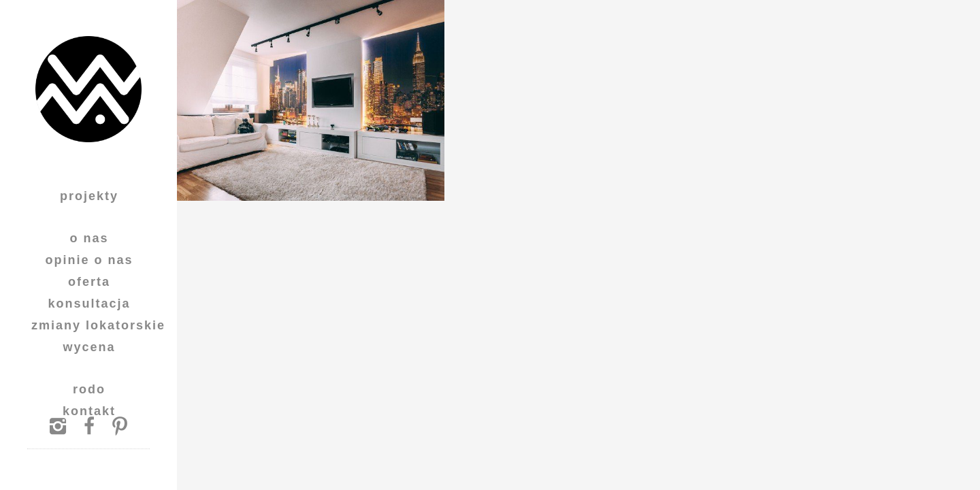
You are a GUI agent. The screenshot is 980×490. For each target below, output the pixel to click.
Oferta (89, 282)
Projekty (89, 196)
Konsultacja (89, 304)
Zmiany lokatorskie (98, 325)
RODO (89, 389)
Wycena (89, 347)
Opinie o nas (89, 260)
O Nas (89, 238)
